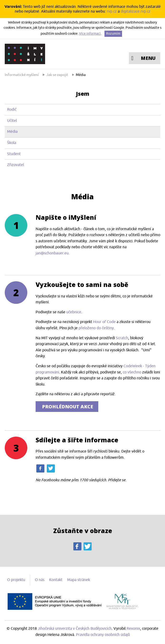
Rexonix (133, 629)
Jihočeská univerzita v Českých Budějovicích (75, 629)
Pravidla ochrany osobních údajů (103, 635)
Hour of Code (105, 322)
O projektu (16, 580)
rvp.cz (112, 11)
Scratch (122, 338)
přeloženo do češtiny (96, 328)
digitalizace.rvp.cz (136, 11)
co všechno (132, 372)
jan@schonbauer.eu (52, 253)
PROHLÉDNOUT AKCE (67, 407)
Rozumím (113, 34)
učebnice (74, 312)
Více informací (90, 34)
